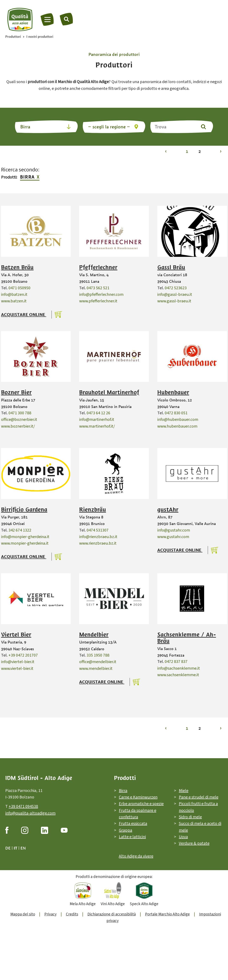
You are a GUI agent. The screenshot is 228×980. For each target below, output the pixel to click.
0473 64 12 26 (98, 413)
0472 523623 (176, 288)
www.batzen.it (14, 301)
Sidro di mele (190, 817)
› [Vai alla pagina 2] (221, 151)
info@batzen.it (14, 295)
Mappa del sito (23, 914)
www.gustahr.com (173, 537)
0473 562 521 (98, 288)
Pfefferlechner (98, 267)
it (16, 848)
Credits (72, 914)
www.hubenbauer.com (177, 426)
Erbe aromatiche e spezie (141, 804)
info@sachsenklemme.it (179, 668)
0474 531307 (98, 530)
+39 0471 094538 (23, 806)
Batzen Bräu (17, 267)
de (8, 848)
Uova (183, 837)
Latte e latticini (132, 837)
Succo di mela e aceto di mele (200, 827)
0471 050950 (19, 288)
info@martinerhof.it (97, 420)
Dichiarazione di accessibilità (112, 914)
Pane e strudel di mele (199, 797)
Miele (184, 791)
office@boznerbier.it (19, 420)
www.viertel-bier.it (17, 669)
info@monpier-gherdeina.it (25, 537)
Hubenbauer (173, 392)
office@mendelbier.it (98, 662)
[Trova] (66, 19)
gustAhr (168, 510)
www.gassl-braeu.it (174, 301)
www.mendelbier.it (96, 669)
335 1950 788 (98, 655)
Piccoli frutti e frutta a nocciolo (198, 807)
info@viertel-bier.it (18, 662)
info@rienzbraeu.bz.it (98, 537)
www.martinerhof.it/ (97, 426)
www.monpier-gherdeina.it (25, 543)
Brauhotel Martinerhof (109, 392)
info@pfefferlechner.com (101, 295)
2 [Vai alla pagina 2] (200, 151)
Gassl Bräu (171, 267)
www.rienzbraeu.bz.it (98, 543)
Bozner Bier (16, 392)
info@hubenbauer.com (178, 420)
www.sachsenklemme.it (178, 675)
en (23, 848)
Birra (27, 177)
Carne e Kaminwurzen (138, 797)
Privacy (50, 914)
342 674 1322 (20, 530)
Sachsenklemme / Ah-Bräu (187, 638)
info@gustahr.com (174, 530)
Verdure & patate (194, 843)
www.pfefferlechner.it (98, 301)
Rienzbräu (93, 510)
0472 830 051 (176, 413)
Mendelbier (94, 635)
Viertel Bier (16, 635)
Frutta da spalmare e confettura (138, 814)
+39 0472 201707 (23, 655)
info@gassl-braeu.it (175, 295)
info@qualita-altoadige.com (30, 813)
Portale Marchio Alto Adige (167, 914)
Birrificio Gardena (24, 510)
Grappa (126, 830)
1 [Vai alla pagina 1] (187, 151)
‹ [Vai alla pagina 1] (166, 151)
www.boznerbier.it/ (18, 426)
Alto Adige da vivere (136, 856)
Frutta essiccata (133, 824)
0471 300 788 (20, 413)
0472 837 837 (176, 662)
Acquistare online (24, 315)
